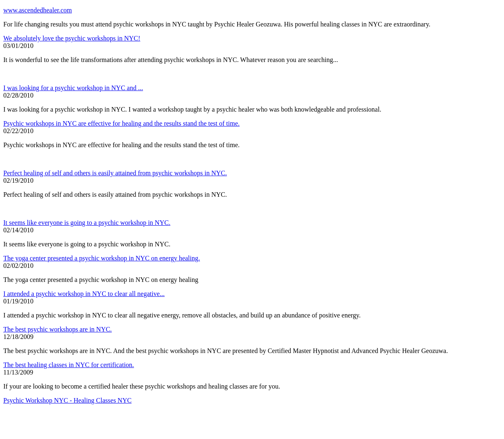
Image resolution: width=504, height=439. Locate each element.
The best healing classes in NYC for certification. (69, 365)
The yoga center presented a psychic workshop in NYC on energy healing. (102, 258)
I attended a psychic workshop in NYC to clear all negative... (84, 294)
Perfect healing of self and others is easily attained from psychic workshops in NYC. (115, 173)
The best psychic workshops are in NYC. (58, 329)
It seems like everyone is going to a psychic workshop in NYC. (87, 223)
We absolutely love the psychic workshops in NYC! (72, 38)
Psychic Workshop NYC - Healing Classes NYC (67, 400)
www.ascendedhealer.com (38, 10)
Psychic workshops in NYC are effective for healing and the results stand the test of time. (121, 123)
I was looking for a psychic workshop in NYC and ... (73, 88)
